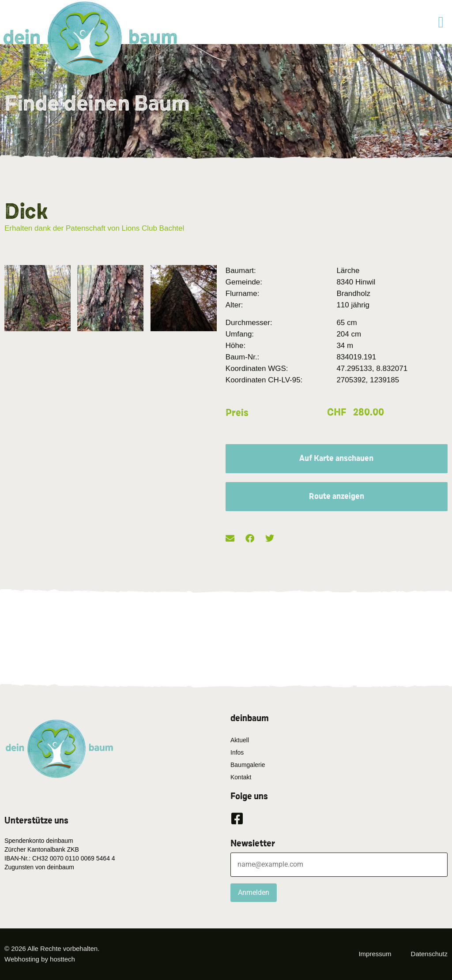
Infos (237, 752)
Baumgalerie (248, 765)
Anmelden (254, 892)
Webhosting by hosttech (40, 959)
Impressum (375, 954)
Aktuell (240, 740)
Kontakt (241, 777)
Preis (237, 413)
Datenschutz (429, 954)
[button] (441, 22)
